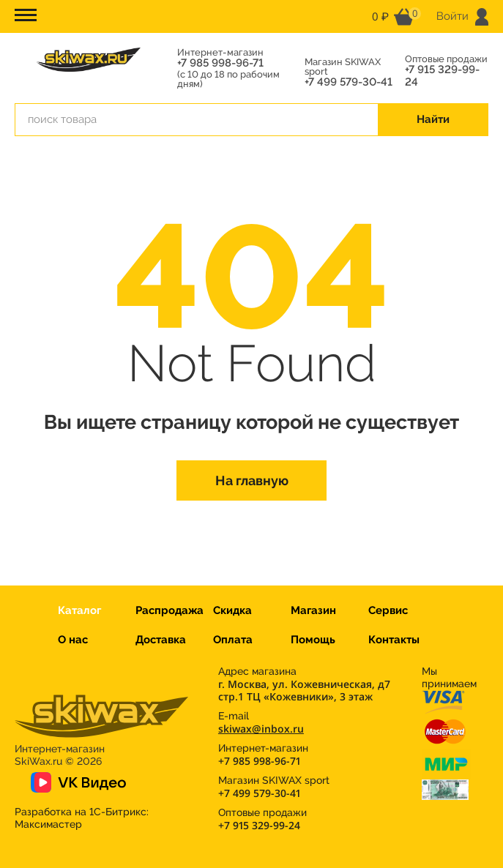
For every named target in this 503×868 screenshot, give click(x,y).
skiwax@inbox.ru (261, 729)
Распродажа (169, 610)
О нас (73, 640)
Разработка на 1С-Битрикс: (82, 818)
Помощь (313, 640)
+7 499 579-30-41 (349, 82)
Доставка (161, 640)
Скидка (232, 610)
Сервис (388, 610)
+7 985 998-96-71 (220, 63)
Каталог (79, 610)
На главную (252, 480)
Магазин (313, 610)
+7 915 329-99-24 (442, 76)
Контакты (394, 640)
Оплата (233, 640)
